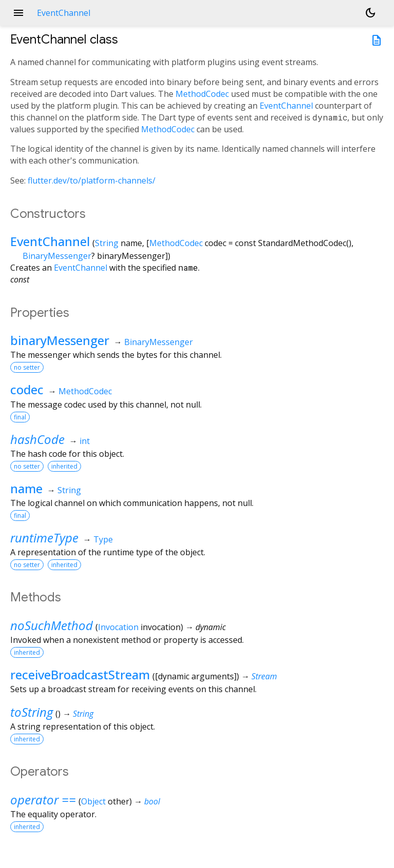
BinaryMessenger (57, 256)
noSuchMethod (52, 625)
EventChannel (286, 106)
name (26, 488)
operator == (43, 800)
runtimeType (44, 538)
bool (152, 801)
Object (93, 801)
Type (103, 539)
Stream (264, 676)
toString (32, 712)
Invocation (118, 627)
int (85, 441)
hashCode (37, 439)
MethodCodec (202, 94)
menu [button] (18, 13)
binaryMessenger (60, 340)
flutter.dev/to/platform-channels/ (92, 180)
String (107, 243)
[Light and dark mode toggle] (370, 13)
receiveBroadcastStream (80, 674)
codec (27, 389)
